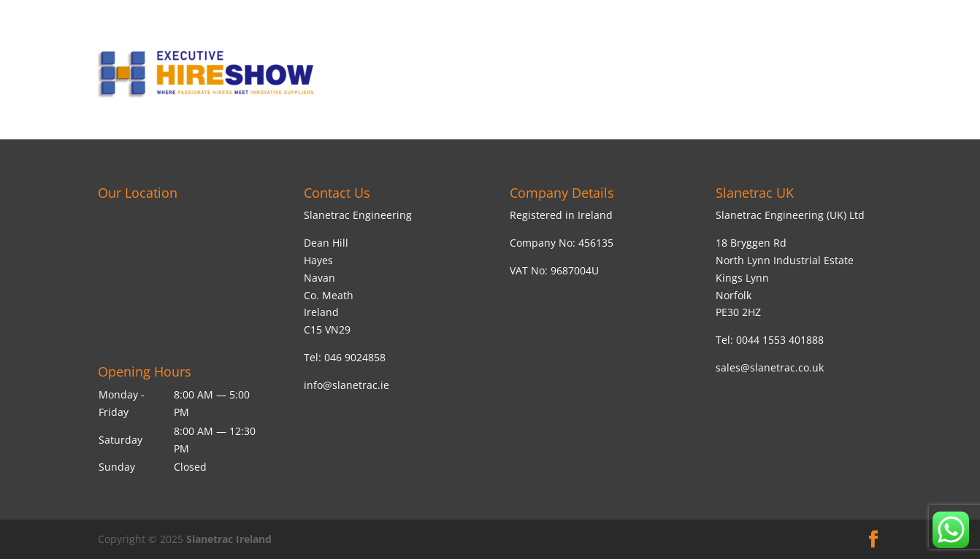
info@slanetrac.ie (347, 385)
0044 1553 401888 (780, 340)
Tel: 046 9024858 (345, 357)
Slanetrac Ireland (229, 539)
